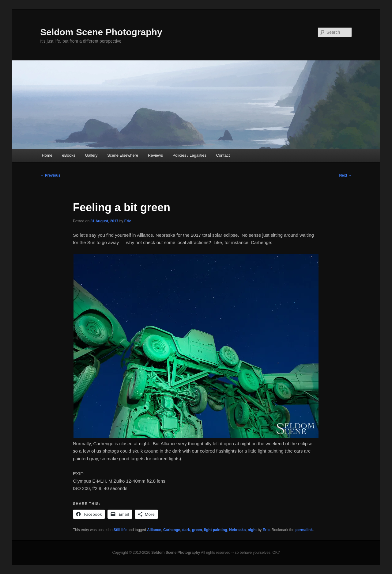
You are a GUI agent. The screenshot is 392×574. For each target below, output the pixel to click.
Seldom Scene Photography (101, 32)
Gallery (91, 155)
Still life (120, 530)
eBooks (69, 155)
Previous (50, 175)
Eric (128, 221)
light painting (215, 530)
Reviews (155, 155)
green (197, 530)
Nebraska (237, 530)
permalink (304, 530)
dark (186, 530)
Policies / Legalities (189, 155)
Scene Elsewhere (123, 155)
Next (345, 175)
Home (47, 155)
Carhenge (172, 530)
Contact (223, 155)
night (252, 530)
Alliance (154, 530)
